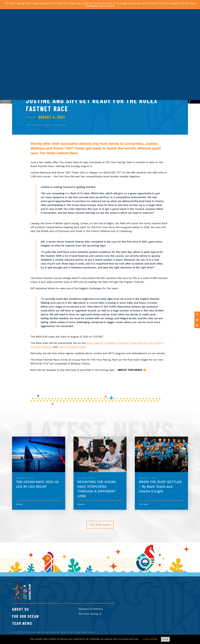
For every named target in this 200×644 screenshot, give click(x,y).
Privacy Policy (80, 632)
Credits (91, 632)
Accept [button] (165, 639)
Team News (22, 623)
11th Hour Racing (90, 614)
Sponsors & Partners (91, 609)
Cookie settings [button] (150, 639)
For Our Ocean (25, 616)
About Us (21, 609)
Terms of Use (67, 632)
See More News (100, 525)
